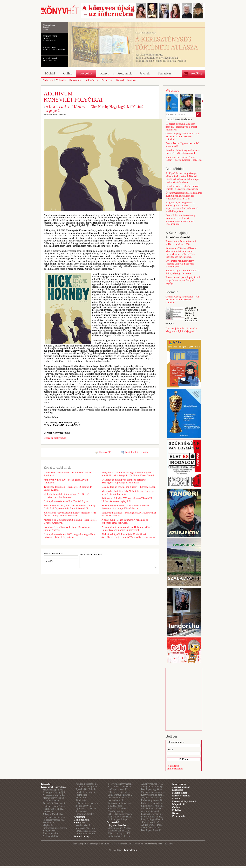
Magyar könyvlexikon (53, 798)
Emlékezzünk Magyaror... (55, 828)
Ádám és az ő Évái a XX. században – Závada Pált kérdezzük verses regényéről (127, 500)
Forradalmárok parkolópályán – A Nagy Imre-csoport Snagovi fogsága (183, 280)
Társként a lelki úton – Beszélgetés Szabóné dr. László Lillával (68, 488)
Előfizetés (177, 790)
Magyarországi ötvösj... (54, 790)
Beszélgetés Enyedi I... (152, 830)
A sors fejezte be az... (151, 828)
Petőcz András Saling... (152, 817)
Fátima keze (81, 795)
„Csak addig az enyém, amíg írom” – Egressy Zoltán (128, 487)
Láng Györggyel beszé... (153, 819)
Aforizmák (81, 800)
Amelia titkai (82, 798)
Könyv (176, 813)
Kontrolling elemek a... (87, 784)
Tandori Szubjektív (85, 814)
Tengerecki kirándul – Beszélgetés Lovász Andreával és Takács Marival (129, 514)
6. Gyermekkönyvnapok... (121, 787)
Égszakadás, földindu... (87, 789)
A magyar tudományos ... (120, 795)
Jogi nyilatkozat (181, 787)
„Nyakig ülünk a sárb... (152, 798)
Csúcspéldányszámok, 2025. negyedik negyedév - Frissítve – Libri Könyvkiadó (69, 536)
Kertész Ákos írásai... (86, 825)
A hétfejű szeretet (51, 801)
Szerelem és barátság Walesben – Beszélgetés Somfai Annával (67, 528)
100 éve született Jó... (119, 789)
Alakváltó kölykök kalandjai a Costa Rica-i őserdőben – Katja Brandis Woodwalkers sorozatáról (128, 536)
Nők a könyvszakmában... (121, 817)
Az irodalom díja (116, 800)
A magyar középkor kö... (54, 795)
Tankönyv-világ (116, 811)
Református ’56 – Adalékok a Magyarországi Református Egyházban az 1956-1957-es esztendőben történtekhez (181, 252)
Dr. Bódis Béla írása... (86, 834)
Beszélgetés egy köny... (152, 789)
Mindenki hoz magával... (153, 792)
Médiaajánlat (180, 793)
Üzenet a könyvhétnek (184, 801)
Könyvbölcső (49, 831)
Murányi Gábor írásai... (87, 828)
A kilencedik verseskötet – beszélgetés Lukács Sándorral (67, 474)
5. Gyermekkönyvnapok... (121, 784)
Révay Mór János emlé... (55, 803)
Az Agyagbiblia (50, 836)
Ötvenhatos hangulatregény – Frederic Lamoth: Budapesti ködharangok (181, 264)
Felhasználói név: (176, 742)
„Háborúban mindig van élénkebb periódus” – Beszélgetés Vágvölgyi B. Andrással (125, 481)
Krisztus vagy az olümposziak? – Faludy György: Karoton (182, 272)
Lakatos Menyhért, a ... (152, 814)
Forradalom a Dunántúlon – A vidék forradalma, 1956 (181, 243)
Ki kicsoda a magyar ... (54, 817)
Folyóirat (177, 810)
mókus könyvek (83, 806)
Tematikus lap (82, 836)
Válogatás (79, 823)
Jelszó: (170, 749)
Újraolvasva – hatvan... (87, 808)
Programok (178, 816)
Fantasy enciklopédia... (54, 806)
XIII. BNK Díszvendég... (120, 814)
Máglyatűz (48, 825)
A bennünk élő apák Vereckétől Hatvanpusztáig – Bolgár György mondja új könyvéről (127, 528)
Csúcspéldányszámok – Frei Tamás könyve (66, 501)
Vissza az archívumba (55, 438)
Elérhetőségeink (181, 796)
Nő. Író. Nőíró (115, 806)
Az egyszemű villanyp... (153, 787)
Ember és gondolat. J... (152, 803)
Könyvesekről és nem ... (153, 795)
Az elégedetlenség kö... (54, 820)
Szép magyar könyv (118, 819)
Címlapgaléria (82, 820)
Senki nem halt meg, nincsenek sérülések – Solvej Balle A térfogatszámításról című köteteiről (69, 507)
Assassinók (48, 812)
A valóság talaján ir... (151, 811)
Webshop (172, 90)
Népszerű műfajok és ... (120, 803)
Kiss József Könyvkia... (54, 787)
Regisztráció (173, 766)
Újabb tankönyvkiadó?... (120, 833)
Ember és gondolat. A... (120, 831)
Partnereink (113, 822)
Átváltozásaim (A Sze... (120, 828)
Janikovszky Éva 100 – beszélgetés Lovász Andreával (66, 481)
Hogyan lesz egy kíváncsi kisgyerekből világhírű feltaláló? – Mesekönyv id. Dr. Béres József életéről (128, 474)
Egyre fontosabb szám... (153, 806)
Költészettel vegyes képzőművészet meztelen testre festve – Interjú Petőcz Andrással (70, 514)
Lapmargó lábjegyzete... (87, 787)
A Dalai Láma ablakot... (153, 808)
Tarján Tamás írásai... (86, 831)
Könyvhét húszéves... (118, 825)
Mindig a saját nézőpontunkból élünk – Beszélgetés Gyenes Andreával (70, 521)
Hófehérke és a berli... (86, 792)
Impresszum (179, 784)
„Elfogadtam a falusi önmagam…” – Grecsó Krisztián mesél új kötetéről (66, 495)
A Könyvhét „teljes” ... (152, 784)
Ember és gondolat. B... (152, 800)
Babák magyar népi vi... (87, 803)
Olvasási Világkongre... (119, 808)
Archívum (79, 817)
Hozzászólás (106, 452)
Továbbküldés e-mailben (138, 452)
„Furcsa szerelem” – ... (152, 822)
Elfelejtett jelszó (175, 769)
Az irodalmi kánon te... (119, 798)
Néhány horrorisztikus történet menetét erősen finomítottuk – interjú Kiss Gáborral (125, 507)
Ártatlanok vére (50, 833)
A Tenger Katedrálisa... (54, 814)
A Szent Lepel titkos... (53, 809)
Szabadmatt (81, 811)
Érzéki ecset (49, 822)
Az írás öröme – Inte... (152, 825)
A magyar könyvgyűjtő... (55, 792)
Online (176, 807)
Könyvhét (46, 784)
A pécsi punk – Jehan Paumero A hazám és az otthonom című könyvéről (125, 521)
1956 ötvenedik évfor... (119, 792)
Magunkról (178, 804)
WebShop (197, 73)
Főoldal (176, 798)
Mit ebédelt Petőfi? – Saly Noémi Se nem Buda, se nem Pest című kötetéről (128, 493)
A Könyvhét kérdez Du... (120, 836)
